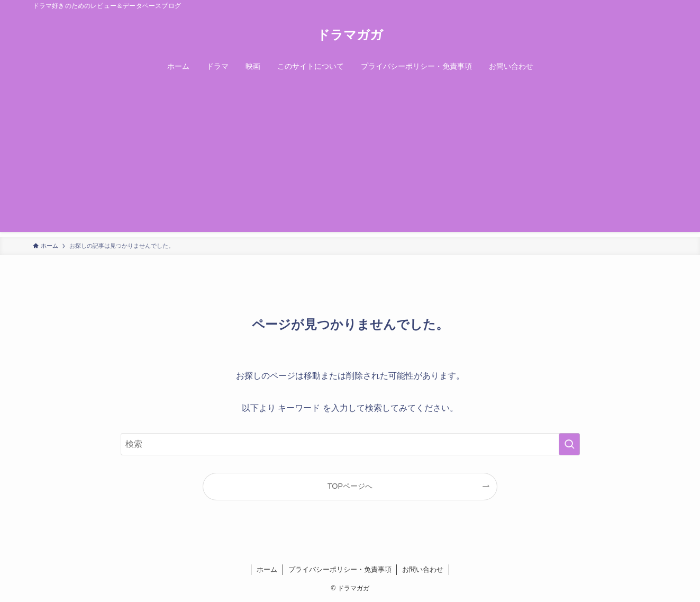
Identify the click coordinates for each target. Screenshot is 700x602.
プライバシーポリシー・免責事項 (340, 569)
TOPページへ (350, 486)
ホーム (267, 569)
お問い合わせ (423, 569)
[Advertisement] (350, 158)
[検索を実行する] (569, 444)
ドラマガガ (350, 35)
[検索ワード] (350, 444)
